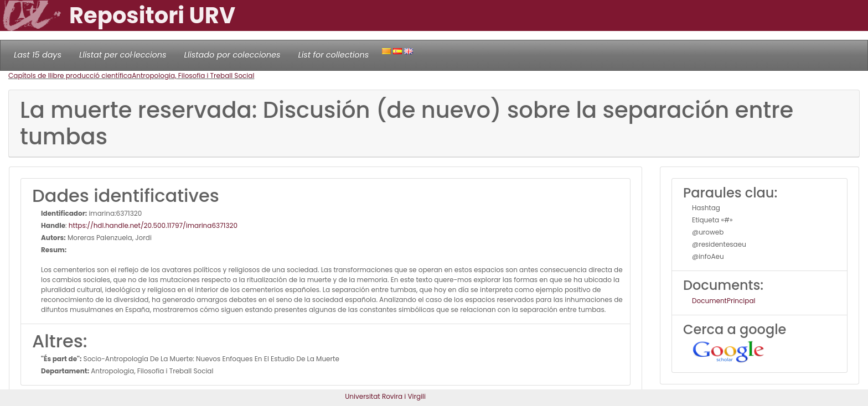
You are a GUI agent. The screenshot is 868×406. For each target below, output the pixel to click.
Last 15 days (38, 55)
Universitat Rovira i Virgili (385, 396)
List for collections (333, 55)
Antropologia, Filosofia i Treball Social (193, 76)
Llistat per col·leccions (123, 55)
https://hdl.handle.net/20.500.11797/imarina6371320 (153, 225)
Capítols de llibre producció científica (70, 76)
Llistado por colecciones (232, 55)
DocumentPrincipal (724, 301)
